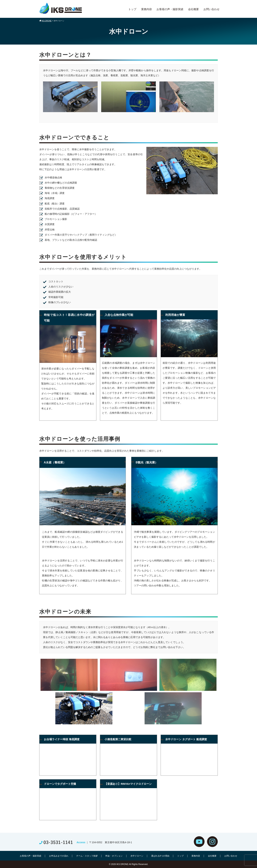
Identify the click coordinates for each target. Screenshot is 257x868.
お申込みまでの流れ (59, 856)
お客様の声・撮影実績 (170, 9)
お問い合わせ (211, 9)
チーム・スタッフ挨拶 (87, 856)
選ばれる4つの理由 (160, 856)
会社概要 (193, 9)
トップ (132, 9)
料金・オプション (114, 856)
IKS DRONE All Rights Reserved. (132, 864)
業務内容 (147, 9)
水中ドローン (137, 856)
